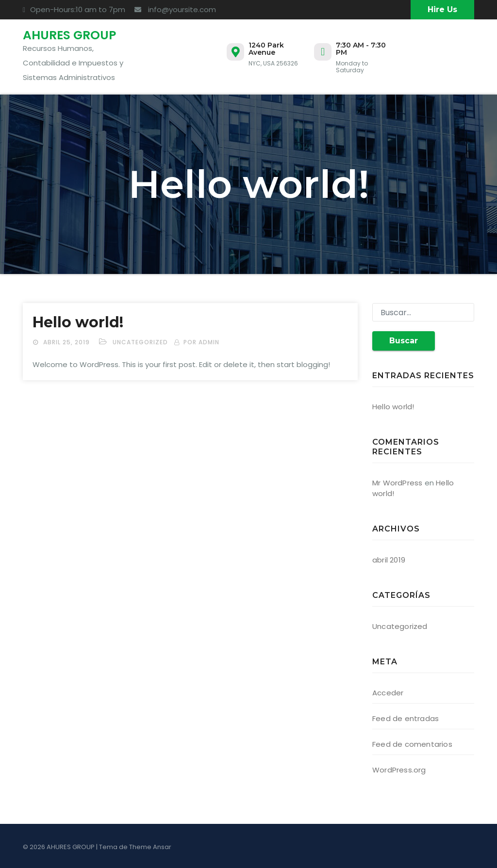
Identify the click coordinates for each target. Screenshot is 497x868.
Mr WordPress (397, 483)
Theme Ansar (150, 847)
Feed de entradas (406, 718)
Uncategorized (140, 342)
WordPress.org (399, 770)
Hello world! (78, 322)
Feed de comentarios (412, 744)
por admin (201, 342)
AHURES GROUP (69, 35)
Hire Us (442, 9)
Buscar (404, 341)
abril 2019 (389, 560)
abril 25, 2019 (67, 342)
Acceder (388, 693)
